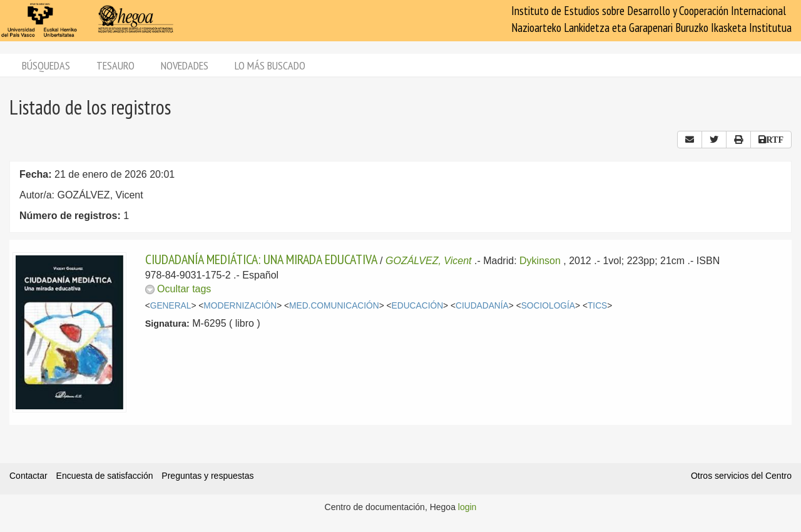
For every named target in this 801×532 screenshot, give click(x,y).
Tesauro (115, 65)
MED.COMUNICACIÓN (334, 306)
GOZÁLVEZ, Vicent (429, 261)
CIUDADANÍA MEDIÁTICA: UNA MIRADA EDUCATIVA (261, 259)
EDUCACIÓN (418, 306)
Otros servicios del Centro (741, 476)
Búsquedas (46, 65)
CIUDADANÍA (482, 306)
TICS (597, 306)
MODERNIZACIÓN (240, 306)
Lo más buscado (270, 65)
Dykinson (540, 261)
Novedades (185, 65)
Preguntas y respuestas (207, 476)
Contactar (28, 476)
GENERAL (171, 306)
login (467, 507)
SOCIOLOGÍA (548, 306)
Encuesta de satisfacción (105, 476)
